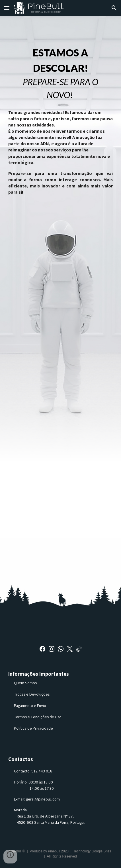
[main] (61, 73)
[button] (7, 8)
